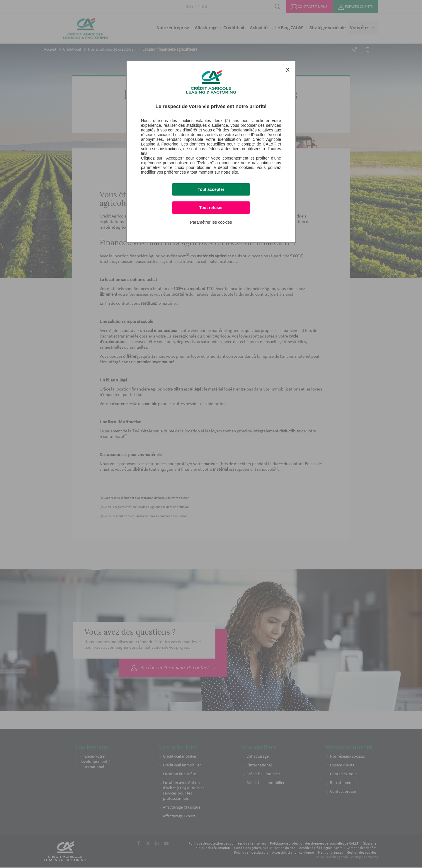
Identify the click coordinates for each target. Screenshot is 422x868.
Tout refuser (211, 208)
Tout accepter (211, 189)
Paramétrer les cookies (211, 222)
